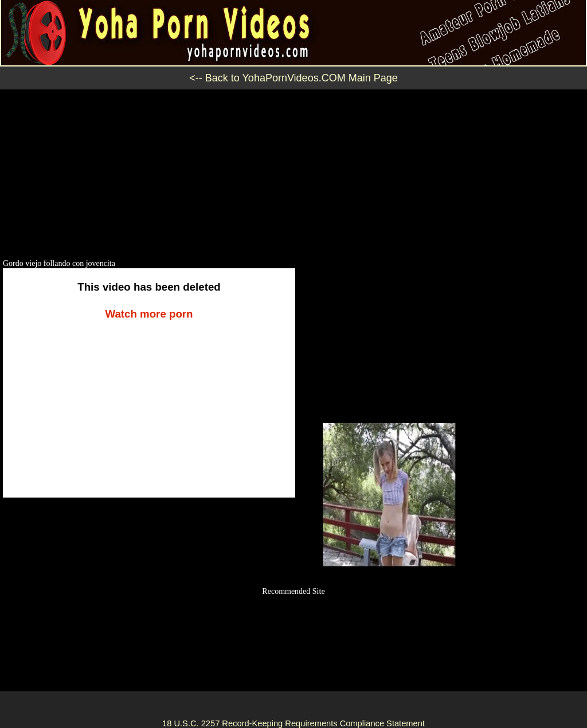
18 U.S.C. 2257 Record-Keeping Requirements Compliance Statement (293, 723)
